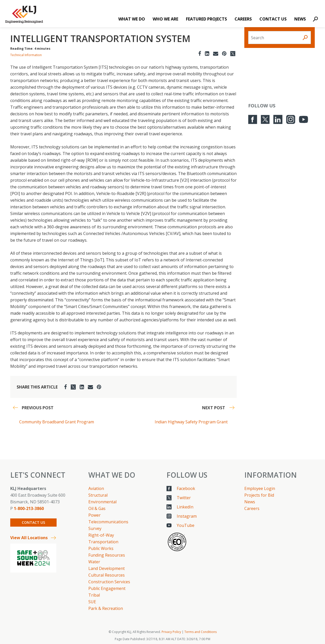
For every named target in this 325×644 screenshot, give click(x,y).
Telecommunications (108, 522)
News (300, 19)
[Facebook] (200, 53)
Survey (95, 528)
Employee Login (260, 488)
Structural (98, 495)
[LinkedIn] (207, 53)
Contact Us (273, 19)
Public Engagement (107, 588)
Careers (243, 19)
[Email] (216, 53)
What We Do (132, 19)
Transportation (103, 542)
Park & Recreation (106, 608)
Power (95, 515)
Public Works (101, 548)
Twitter (184, 498)
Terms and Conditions (201, 632)
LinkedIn (185, 507)
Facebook (186, 488)
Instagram (187, 516)
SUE (92, 602)
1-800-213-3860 (29, 508)
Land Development (107, 568)
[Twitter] (233, 53)
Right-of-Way (101, 535)
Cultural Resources (107, 575)
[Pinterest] (224, 53)
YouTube (186, 525)
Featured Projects (206, 19)
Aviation (96, 488)
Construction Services (109, 582)
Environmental (102, 502)
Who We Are (165, 19)
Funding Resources (107, 555)
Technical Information (26, 55)
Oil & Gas (97, 508)
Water (94, 562)
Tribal (94, 595)
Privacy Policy (171, 632)
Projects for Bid (259, 495)
